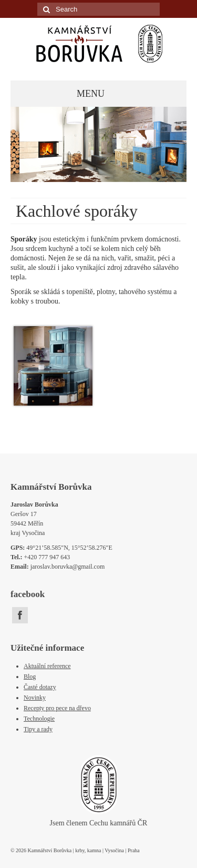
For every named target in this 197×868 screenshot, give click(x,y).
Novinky (35, 698)
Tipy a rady (38, 729)
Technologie (39, 719)
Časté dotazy (40, 687)
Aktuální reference (47, 666)
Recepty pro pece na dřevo (57, 708)
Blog (30, 677)
